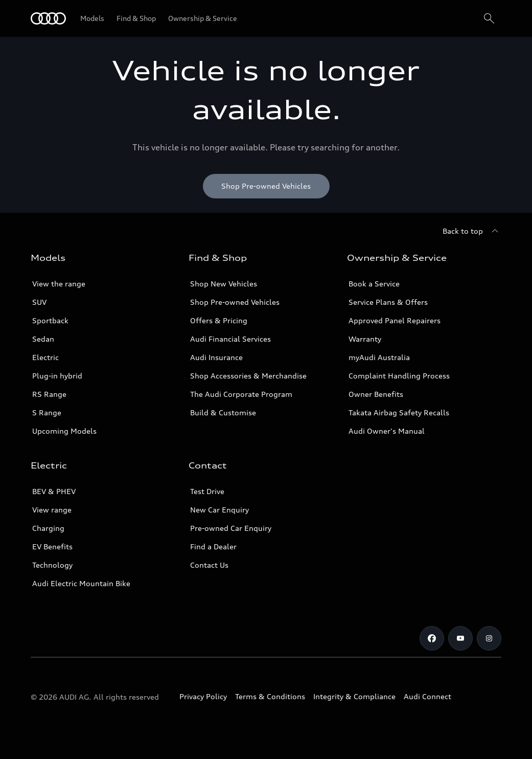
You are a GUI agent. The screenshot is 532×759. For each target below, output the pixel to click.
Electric (45, 357)
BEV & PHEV (54, 491)
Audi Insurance (216, 357)
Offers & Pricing (219, 320)
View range (52, 510)
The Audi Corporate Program (241, 394)
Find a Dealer (213, 546)
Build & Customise (223, 412)
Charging (48, 528)
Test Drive (207, 491)
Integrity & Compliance (354, 696)
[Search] (489, 18)
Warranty (365, 339)
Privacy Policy (203, 696)
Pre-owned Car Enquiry (231, 528)
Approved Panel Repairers (395, 320)
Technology (52, 565)
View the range (59, 284)
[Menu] (48, 18)
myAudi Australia (379, 357)
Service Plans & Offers (388, 302)
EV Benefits (52, 546)
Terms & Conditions (270, 696)
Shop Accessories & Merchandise (248, 376)
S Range (47, 412)
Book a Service (374, 284)
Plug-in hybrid (57, 376)
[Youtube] (460, 638)
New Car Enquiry (219, 510)
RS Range (49, 394)
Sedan (43, 339)
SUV (39, 302)
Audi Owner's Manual (387, 431)
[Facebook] (432, 638)
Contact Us (209, 565)
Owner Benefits (376, 394)
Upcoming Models (64, 431)
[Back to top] (472, 231)
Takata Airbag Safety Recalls (399, 412)
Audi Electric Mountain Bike (81, 583)
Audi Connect (427, 696)
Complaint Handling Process (399, 376)
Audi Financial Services (230, 339)
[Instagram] (489, 638)
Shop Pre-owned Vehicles (235, 302)
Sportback (50, 320)
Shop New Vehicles (224, 284)
